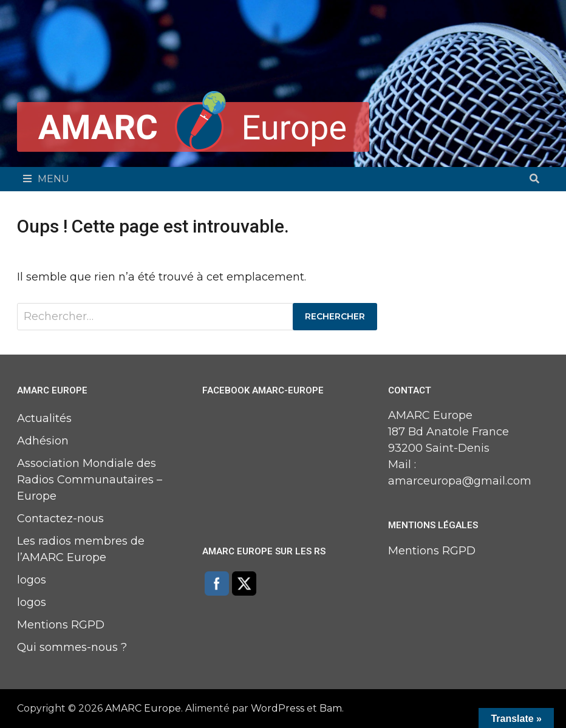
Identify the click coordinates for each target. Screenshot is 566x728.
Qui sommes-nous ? (72, 647)
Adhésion (43, 441)
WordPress (278, 708)
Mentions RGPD (61, 625)
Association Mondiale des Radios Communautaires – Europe (90, 480)
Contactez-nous (60, 519)
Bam (331, 708)
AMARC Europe (143, 708)
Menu (46, 179)
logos (32, 580)
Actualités (44, 418)
